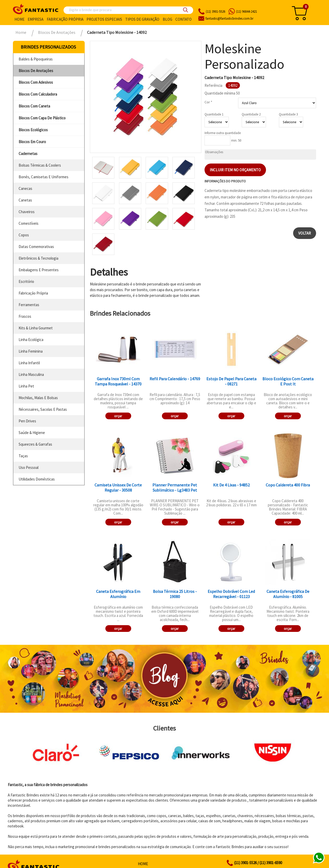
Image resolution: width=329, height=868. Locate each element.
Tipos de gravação (142, 19)
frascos (25, 316)
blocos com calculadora (38, 94)
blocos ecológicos (33, 130)
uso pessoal (29, 467)
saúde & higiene (32, 433)
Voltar (305, 233)
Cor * (208, 102)
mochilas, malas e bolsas (38, 398)
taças (23, 456)
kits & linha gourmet (36, 328)
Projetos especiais (104, 19)
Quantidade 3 (288, 114)
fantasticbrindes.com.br (229, 18)
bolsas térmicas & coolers (40, 165)
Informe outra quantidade (223, 133)
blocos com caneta (34, 106)
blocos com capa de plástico (42, 118)
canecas (25, 188)
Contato (183, 19)
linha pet (26, 386)
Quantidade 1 (214, 114)
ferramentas (29, 305)
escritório (26, 281)
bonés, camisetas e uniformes (44, 177)
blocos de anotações (36, 71)
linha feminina (31, 351)
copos (24, 235)
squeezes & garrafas (35, 444)
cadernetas (28, 154)
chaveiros (27, 212)
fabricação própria (33, 293)
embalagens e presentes (39, 270)
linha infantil (29, 363)
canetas (25, 200)
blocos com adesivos (36, 82)
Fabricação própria (65, 19)
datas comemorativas (36, 247)
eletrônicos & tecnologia (38, 258)
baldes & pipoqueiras (36, 59)
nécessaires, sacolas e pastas (43, 409)
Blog (167, 19)
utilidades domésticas (37, 479)
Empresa (36, 19)
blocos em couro (32, 142)
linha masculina (31, 374)
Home (19, 19)
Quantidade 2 (251, 114)
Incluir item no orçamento (235, 170)
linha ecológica (31, 340)
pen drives (27, 421)
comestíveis (29, 223)
